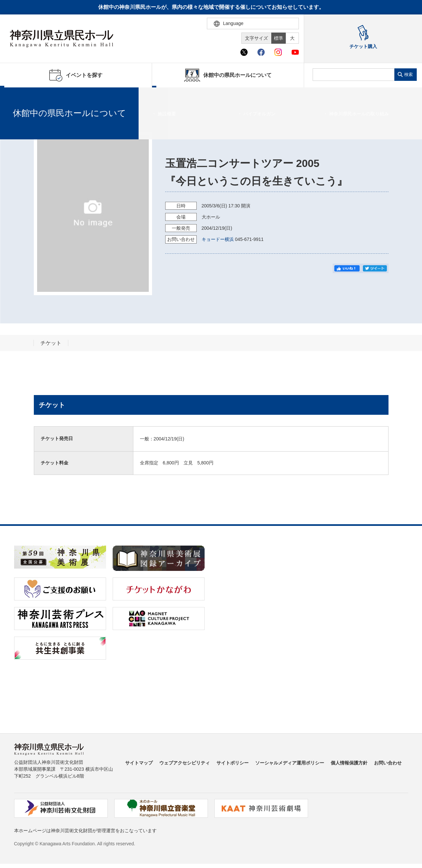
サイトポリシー (233, 763)
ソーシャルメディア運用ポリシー (290, 763)
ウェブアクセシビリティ (185, 763)
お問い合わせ (388, 763)
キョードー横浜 (218, 239)
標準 (278, 38)
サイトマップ (139, 763)
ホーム (16, 96)
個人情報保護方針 (349, 763)
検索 (409, 74)
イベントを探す (41, 96)
